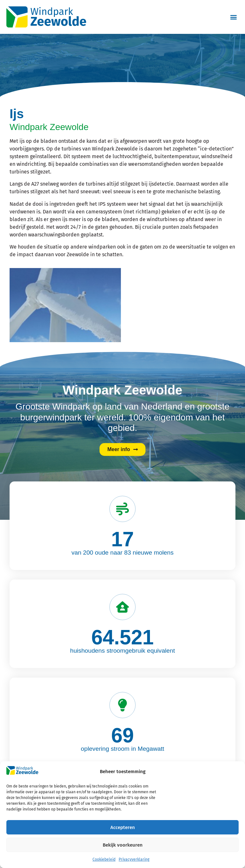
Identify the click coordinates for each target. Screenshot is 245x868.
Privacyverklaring (134, 859)
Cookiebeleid (104, 859)
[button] (233, 17)
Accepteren (123, 827)
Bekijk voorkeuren (123, 845)
